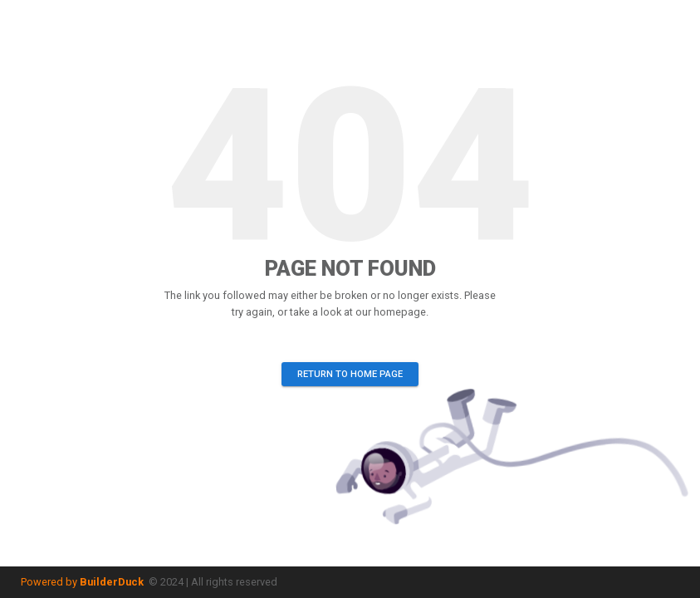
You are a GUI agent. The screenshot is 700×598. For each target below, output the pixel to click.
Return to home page (350, 374)
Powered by (82, 582)
